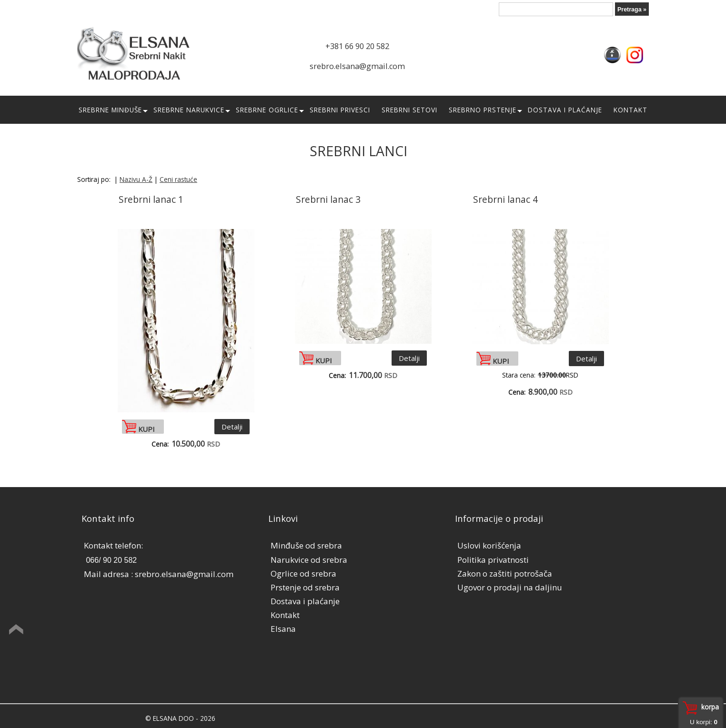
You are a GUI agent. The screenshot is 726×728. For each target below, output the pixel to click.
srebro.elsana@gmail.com (357, 66)
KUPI (146, 428)
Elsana (283, 629)
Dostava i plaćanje (565, 110)
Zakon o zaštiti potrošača (505, 573)
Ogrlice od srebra (303, 573)
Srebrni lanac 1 (151, 199)
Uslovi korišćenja (489, 545)
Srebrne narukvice (189, 110)
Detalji (232, 427)
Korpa (710, 707)
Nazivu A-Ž (136, 179)
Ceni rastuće (178, 179)
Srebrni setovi (409, 110)
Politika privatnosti (493, 560)
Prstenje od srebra (305, 587)
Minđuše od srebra (306, 545)
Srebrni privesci (340, 110)
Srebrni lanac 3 (328, 199)
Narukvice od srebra (309, 560)
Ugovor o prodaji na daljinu (510, 587)
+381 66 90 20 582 (357, 46)
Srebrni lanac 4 (505, 199)
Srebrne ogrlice (267, 110)
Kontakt (630, 110)
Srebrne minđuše (110, 110)
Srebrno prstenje (483, 110)
